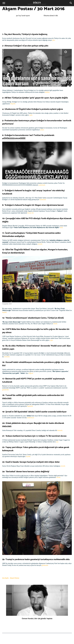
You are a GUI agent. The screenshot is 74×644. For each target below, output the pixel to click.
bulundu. (60, 430)
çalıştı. (42, 130)
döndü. (55, 324)
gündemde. (45, 565)
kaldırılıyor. (31, 418)
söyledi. (40, 244)
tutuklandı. (43, 200)
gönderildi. (6, 390)
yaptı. (31, 115)
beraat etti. (31, 213)
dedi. (62, 227)
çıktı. (54, 40)
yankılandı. (42, 185)
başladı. (5, 312)
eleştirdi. (13, 104)
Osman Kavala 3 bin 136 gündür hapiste (37, 619)
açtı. (57, 442)
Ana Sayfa (5, 578)
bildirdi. (47, 92)
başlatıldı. (30, 406)
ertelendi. (7, 357)
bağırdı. (31, 373)
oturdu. (58, 477)
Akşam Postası (15, 578)
